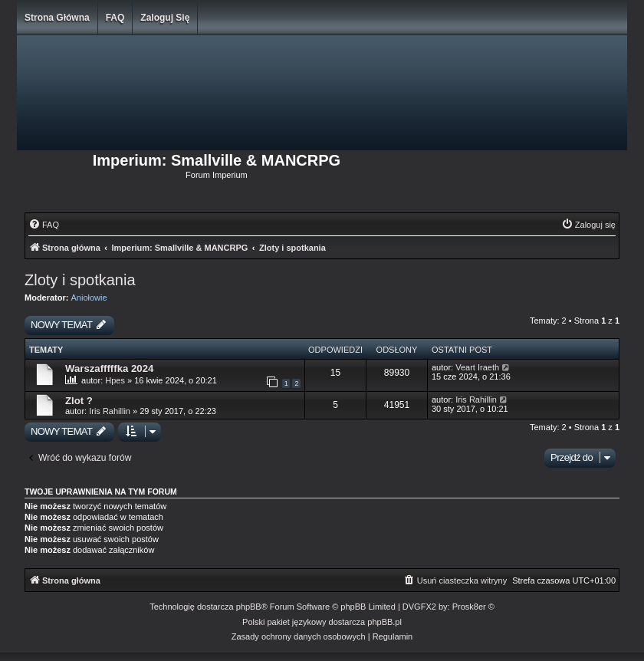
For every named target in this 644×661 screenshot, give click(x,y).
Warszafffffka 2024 (109, 368)
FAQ (115, 18)
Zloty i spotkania (80, 280)
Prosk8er (469, 607)
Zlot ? (79, 401)
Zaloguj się (165, 18)
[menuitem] (44, 225)
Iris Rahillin (111, 411)
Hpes (115, 380)
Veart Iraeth (477, 367)
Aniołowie (89, 298)
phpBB (249, 607)
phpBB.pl (384, 622)
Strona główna (57, 18)
